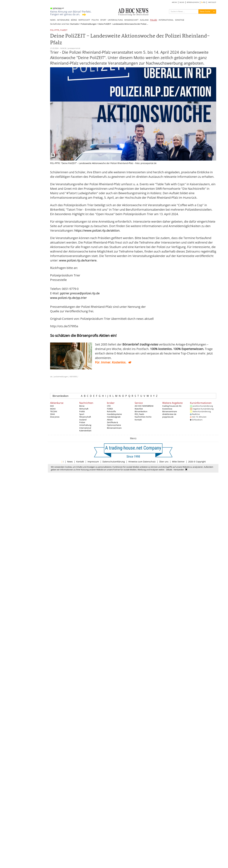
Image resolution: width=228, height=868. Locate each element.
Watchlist (139, 409)
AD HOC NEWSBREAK (144, 406)
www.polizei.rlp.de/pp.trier (68, 298)
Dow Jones (55, 417)
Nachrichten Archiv (143, 417)
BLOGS (182, 2)
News (70, 462)
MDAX (53, 409)
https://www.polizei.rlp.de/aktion (97, 230)
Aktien (110, 420)
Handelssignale (114, 417)
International (85, 428)
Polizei (82, 422)
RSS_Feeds (139, 414)
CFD (109, 406)
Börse (82, 406)
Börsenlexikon (61, 396)
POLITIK (95, 20)
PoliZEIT (64, 30)
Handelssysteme (114, 414)
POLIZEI (154, 20)
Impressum (93, 462)
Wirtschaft (84, 409)
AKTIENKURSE (63, 20)
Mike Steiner (178, 462)
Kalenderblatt (85, 431)
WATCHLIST (212, 2)
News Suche (205, 11)
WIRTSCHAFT (84, 20)
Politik (82, 411)
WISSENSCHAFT (131, 20)
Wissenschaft (85, 417)
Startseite (74, 24)
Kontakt (138, 420)
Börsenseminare (114, 428)
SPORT (103, 20)
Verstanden (179, 470)
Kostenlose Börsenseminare (170, 410)
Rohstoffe (111, 411)
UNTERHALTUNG (115, 20)
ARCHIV (174, 2)
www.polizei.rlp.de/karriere (78, 260)
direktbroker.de (169, 414)
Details (169, 470)
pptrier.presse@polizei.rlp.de (80, 293)
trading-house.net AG (172, 406)
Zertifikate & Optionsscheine (114, 424)
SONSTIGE (180, 20)
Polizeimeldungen (89, 24)
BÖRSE (74, 20)
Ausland (83, 420)
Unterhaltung (85, 425)
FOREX (110, 409)
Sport (82, 414)
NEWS (53, 20)
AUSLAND (144, 20)
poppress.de (168, 417)
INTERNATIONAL (166, 20)
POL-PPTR (55, 30)
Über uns (164, 462)
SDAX (53, 414)
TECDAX (54, 411)
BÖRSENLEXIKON (193, 2)
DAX (52, 406)
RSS (203, 2)
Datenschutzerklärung (114, 462)
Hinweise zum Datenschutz (142, 462)
